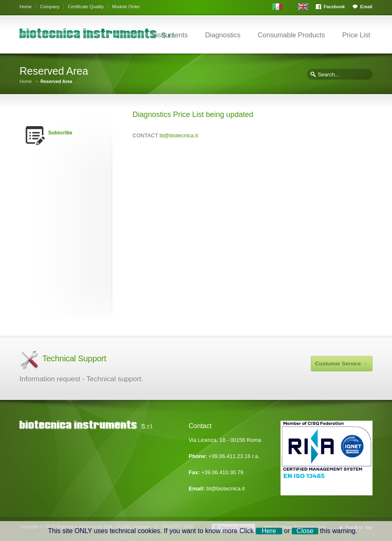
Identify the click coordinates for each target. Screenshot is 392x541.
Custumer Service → (342, 364)
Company (50, 7)
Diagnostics (223, 35)
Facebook (334, 7)
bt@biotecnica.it (179, 135)
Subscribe (60, 133)
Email (366, 7)
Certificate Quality (86, 7)
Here (269, 531)
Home (25, 7)
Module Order (126, 7)
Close (305, 531)
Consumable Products (291, 35)
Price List (356, 35)
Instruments (170, 35)
